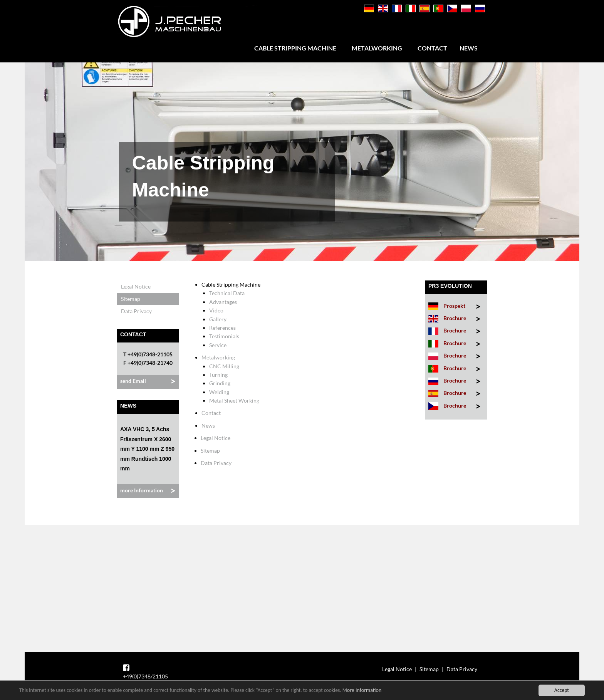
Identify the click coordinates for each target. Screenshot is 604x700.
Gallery (218, 319)
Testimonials (224, 336)
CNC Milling (224, 366)
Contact (432, 48)
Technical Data (227, 293)
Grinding (220, 383)
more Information (142, 490)
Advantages (223, 302)
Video (216, 310)
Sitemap (131, 299)
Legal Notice (136, 286)
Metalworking (377, 48)
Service (218, 345)
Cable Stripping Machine (295, 48)
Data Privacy (136, 311)
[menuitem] (297, 48)
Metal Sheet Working (234, 400)
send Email (133, 381)
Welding (219, 392)
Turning (218, 375)
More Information (362, 691)
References (222, 328)
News (469, 48)
